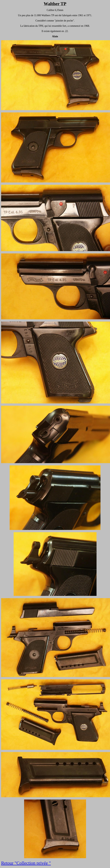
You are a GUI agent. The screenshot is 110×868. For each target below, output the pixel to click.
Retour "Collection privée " (26, 863)
